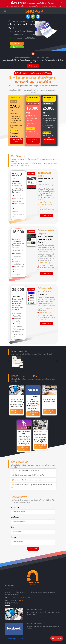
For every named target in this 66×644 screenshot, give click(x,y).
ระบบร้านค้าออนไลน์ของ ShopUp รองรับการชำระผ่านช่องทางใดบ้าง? (32, 486)
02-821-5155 (27, 597)
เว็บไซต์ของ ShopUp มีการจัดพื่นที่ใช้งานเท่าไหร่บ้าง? (28, 475)
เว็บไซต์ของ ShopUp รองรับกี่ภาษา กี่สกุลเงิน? (26, 480)
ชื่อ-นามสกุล (15, 507)
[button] (10, 362)
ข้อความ (14, 537)
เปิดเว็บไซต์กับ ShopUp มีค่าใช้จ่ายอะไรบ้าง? (26, 470)
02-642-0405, (18, 597)
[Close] (62, 3)
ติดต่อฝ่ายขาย (33, 66)
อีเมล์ (13, 527)
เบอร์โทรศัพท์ (15, 517)
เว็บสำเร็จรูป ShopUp (15, 639)
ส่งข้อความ (33, 549)
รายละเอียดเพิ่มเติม (17, 141)
